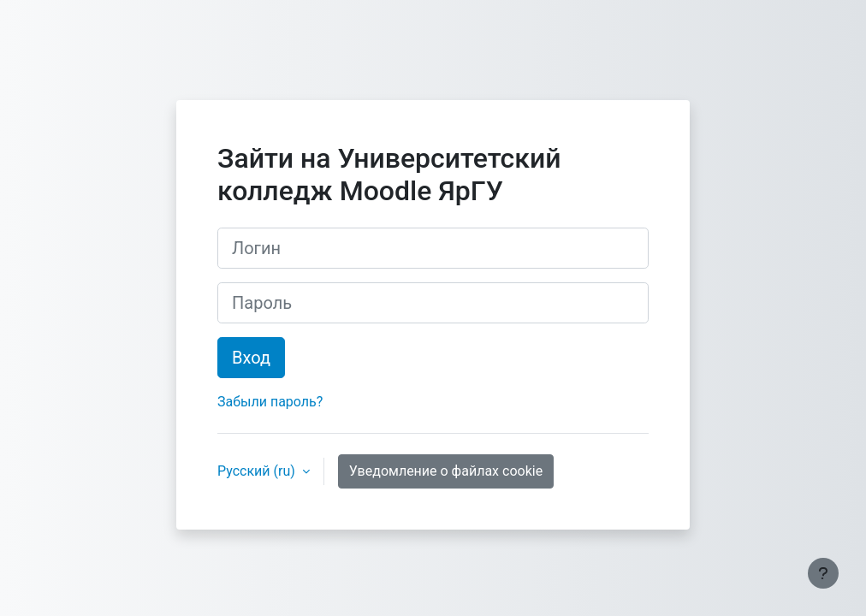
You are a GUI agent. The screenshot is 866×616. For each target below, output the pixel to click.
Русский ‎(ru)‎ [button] (258, 471)
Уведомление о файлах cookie (446, 471)
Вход (251, 358)
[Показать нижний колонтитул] (823, 573)
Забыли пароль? (270, 402)
